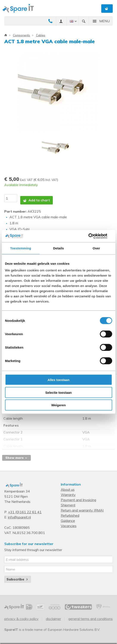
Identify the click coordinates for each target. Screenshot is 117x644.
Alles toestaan (59, 380)
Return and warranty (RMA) (82, 510)
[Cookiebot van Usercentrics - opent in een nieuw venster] (93, 236)
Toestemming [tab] (21, 248)
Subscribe (18, 579)
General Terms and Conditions (90, 619)
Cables (41, 35)
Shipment (68, 505)
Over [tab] (96, 248)
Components (21, 35)
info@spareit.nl (19, 517)
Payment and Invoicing (78, 500)
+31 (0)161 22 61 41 (25, 512)
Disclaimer (53, 619)
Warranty (68, 495)
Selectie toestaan (58, 392)
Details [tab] (59, 248)
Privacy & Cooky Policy (21, 619)
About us (68, 489)
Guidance (68, 521)
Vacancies (69, 526)
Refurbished (70, 515)
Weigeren (58, 405)
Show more (16, 458)
